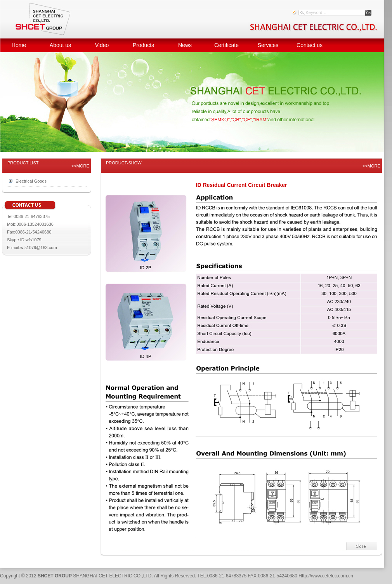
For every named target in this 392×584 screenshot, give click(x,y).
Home (19, 45)
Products (143, 45)
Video (102, 45)
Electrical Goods (31, 181)
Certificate (226, 45)
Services (268, 45)
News (185, 45)
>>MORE (80, 166)
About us (60, 45)
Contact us (310, 45)
